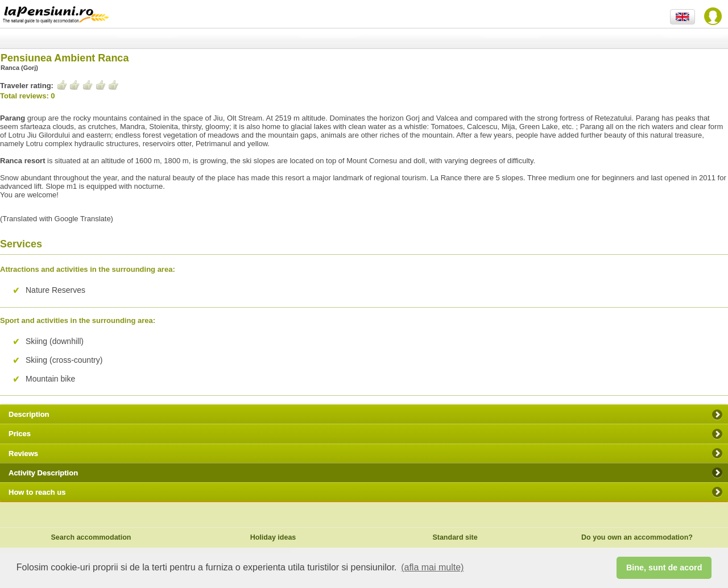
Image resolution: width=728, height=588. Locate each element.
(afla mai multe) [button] (432, 567)
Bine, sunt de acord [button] (664, 568)
